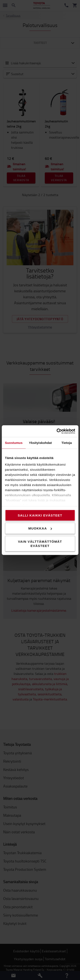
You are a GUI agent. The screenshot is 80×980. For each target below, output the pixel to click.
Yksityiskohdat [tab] (40, 443)
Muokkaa (40, 528)
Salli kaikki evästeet (40, 515)
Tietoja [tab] (67, 443)
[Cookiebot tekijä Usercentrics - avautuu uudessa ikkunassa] (57, 431)
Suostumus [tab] (14, 443)
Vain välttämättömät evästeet (40, 543)
